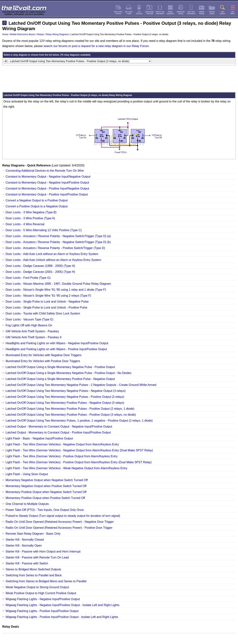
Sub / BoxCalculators (191, 13)
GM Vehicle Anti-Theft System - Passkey (32, 331)
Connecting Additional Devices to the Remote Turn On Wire (45, 171)
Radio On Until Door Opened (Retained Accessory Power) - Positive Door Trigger (59, 528)
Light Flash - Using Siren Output (27, 474)
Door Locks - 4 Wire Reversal (25, 224)
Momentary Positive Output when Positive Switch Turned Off (45, 498)
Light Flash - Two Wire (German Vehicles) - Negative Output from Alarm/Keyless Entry (62, 444)
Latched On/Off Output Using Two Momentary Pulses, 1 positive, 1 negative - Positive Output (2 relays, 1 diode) (79, 421)
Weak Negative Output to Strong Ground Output (37, 587)
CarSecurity (139, 13)
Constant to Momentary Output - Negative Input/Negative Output (48, 177)
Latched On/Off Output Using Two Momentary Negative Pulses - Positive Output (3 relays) (65, 397)
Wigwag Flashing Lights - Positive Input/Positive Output (42, 611)
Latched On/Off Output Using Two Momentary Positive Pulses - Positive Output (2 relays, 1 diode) (70, 409)
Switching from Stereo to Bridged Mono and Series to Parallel (46, 581)
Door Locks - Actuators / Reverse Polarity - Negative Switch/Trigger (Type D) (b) (58, 242)
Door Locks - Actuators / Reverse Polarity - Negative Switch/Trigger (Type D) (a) (58, 236)
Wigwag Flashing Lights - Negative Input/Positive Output (43, 599)
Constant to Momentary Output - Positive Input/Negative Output (47, 188)
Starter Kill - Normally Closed (25, 540)
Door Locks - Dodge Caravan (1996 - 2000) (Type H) (40, 266)
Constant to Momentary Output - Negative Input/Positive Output (47, 183)
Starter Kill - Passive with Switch (27, 563)
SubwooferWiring (181, 13)
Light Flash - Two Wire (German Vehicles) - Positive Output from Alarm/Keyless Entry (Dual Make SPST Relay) (79, 462)
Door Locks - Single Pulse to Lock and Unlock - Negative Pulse (47, 302)
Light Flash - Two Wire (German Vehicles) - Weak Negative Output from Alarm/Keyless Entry (66, 468)
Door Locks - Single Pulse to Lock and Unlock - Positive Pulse (46, 307)
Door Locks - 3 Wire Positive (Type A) (30, 218)
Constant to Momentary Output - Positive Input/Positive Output (47, 194)
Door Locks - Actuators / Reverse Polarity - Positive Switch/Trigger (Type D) (55, 248)
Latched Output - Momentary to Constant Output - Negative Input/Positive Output (59, 427)
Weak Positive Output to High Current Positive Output (41, 593)
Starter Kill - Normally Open (24, 546)
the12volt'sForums (118, 13)
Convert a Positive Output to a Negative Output (37, 206)
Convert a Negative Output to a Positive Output (37, 200)
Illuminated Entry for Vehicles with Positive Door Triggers (43, 361)
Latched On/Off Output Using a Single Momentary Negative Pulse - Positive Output (60, 367)
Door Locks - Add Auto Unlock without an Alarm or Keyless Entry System (53, 260)
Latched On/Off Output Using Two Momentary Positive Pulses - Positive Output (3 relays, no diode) (71, 415)
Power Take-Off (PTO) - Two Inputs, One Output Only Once (45, 510)
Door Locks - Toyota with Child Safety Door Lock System (43, 313)
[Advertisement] (119, 79)
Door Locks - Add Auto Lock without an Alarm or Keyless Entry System (52, 254)
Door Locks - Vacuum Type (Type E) (29, 319)
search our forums (56, 46)
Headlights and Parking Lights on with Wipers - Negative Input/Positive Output (57, 343)
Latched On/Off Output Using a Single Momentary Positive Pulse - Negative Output (60, 379)
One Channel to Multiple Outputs (27, 504)
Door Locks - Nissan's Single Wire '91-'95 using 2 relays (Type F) (48, 296)
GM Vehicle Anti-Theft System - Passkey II (34, 337)
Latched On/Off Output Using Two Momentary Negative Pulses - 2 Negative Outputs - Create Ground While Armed (81, 385)
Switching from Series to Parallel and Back (34, 575)
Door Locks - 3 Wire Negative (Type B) (31, 212)
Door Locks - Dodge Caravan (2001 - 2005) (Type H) (40, 272)
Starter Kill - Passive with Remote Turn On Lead (37, 557)
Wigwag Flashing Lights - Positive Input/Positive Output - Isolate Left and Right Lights (62, 617)
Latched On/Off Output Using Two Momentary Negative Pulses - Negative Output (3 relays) (66, 391)
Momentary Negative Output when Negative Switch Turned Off (47, 480)
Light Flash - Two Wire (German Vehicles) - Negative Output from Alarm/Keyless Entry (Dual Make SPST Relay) (79, 450)
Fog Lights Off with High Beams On (29, 325)
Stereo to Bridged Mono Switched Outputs (33, 569)
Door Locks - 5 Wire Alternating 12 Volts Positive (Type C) (44, 230)
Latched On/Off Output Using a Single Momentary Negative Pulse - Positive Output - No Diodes (68, 373)
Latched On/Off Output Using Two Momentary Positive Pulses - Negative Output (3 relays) (65, 403)
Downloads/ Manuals (149, 13)
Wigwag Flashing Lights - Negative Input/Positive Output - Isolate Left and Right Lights (62, 605)
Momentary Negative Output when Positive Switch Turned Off (46, 486)
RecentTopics (212, 13)
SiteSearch (222, 13)
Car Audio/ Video (129, 13)
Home (5, 34)
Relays (41, 34)
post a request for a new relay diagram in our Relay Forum (110, 46)
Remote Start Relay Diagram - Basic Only (33, 534)
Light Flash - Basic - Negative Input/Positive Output (39, 438)
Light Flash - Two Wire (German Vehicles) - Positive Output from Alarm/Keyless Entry (62, 456)
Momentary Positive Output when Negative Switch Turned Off (46, 492)
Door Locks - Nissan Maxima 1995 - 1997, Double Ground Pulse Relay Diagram (58, 284)
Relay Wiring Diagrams (57, 34)
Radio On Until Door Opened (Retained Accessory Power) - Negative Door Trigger (60, 522)
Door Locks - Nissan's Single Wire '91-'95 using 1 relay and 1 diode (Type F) (56, 290)
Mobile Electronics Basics (23, 34)
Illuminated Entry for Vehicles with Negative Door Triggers (44, 355)
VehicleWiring (202, 13)
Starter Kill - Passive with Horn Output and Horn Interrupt (43, 551)
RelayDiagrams (170, 13)
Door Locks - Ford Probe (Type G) (28, 278)
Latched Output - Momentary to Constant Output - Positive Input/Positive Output (58, 432)
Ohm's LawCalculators (160, 13)
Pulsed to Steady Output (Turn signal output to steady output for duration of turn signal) (63, 516)
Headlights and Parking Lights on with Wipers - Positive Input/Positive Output (56, 349)
